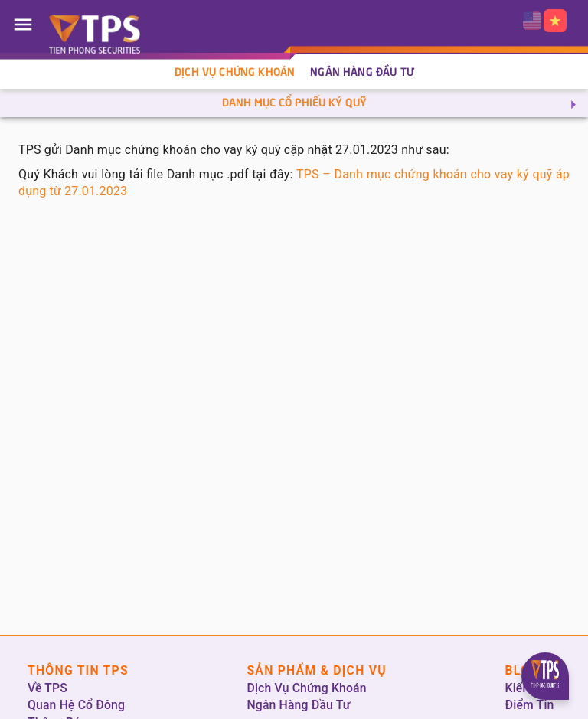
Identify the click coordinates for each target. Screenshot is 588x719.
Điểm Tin (530, 705)
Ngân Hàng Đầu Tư (362, 73)
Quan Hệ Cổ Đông (76, 705)
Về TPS (47, 688)
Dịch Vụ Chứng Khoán (235, 73)
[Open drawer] (23, 25)
